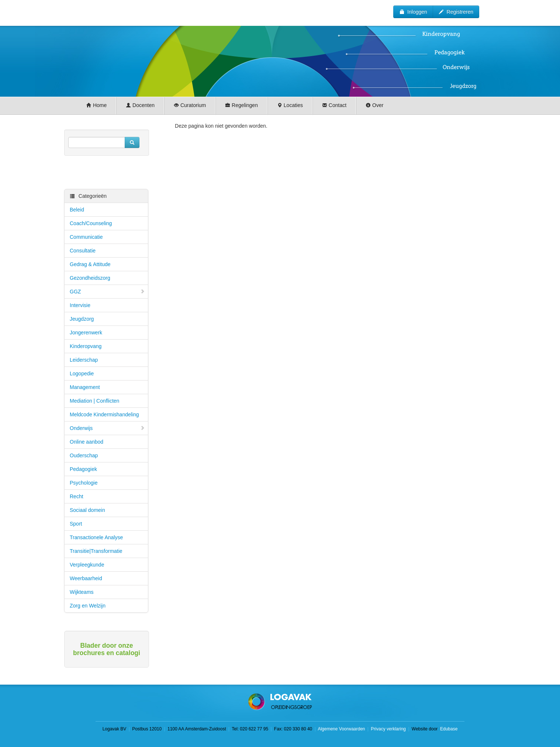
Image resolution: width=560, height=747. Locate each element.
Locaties (290, 105)
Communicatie (86, 237)
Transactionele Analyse (96, 537)
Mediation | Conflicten (94, 401)
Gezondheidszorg (90, 278)
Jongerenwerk (86, 333)
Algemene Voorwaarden (341, 729)
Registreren (456, 12)
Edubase (448, 729)
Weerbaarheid (86, 578)
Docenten (140, 105)
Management (85, 387)
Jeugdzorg (82, 319)
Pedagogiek (83, 469)
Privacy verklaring (388, 729)
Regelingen (241, 105)
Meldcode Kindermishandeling (104, 414)
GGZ (107, 292)
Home (96, 105)
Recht (77, 496)
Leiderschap (84, 360)
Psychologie (84, 483)
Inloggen (413, 12)
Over (374, 105)
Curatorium (190, 105)
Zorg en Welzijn (88, 606)
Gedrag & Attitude (90, 264)
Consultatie (83, 251)
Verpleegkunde (87, 565)
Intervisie (80, 305)
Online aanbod (87, 442)
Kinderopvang (86, 346)
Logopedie (82, 373)
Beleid (77, 210)
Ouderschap (84, 455)
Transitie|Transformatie (96, 551)
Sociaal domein (87, 510)
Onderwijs (107, 428)
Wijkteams (82, 592)
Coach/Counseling (91, 223)
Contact (334, 105)
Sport (76, 524)
